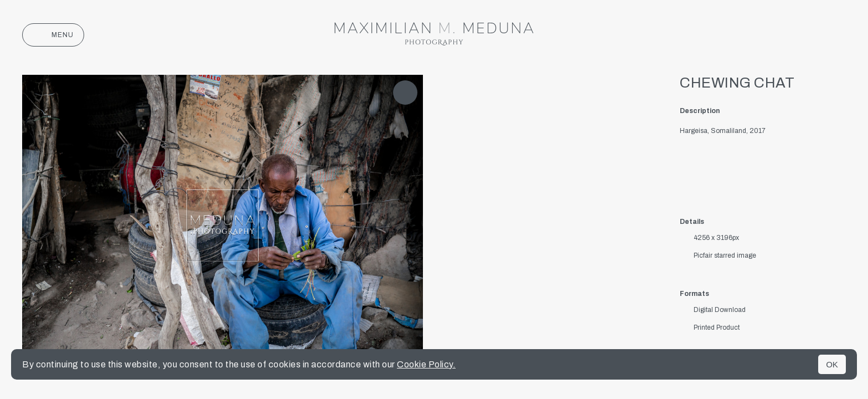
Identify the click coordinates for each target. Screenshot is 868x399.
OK (832, 364)
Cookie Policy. (426, 364)
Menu (53, 35)
